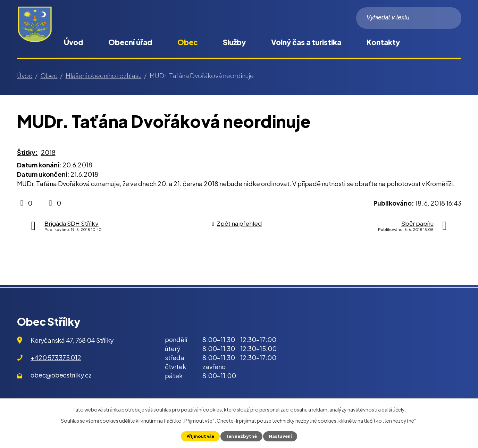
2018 (48, 152)
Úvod (73, 42)
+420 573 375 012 (56, 358)
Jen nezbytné (241, 436)
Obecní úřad (130, 42)
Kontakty (383, 42)
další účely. (394, 409)
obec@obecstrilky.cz (61, 375)
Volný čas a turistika (306, 42)
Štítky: (27, 152)
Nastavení (281, 436)
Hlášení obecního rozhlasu (104, 76)
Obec (188, 42)
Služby (234, 42)
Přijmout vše (199, 436)
